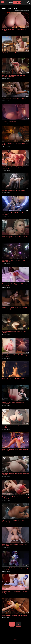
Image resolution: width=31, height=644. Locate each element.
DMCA (15, 640)
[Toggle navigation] (2, 2)
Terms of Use (15, 637)
